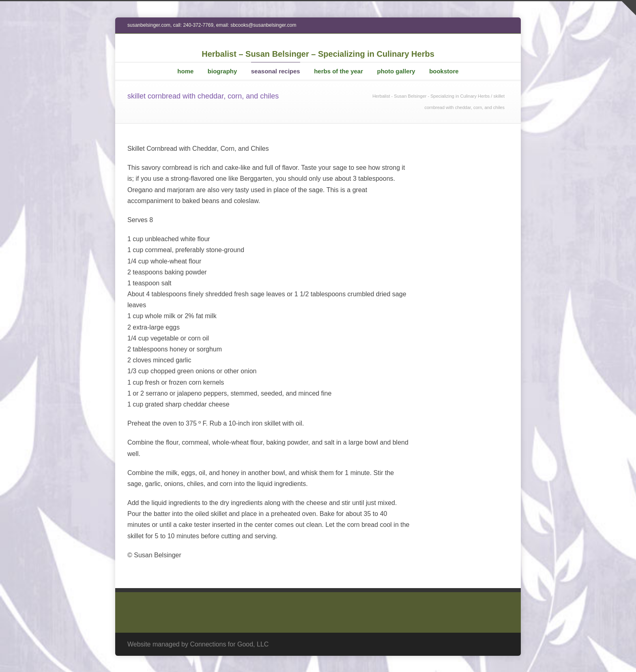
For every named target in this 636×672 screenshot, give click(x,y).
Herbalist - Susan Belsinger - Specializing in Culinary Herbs (431, 96)
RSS (501, 643)
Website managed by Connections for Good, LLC (198, 644)
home (185, 71)
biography (222, 71)
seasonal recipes (276, 71)
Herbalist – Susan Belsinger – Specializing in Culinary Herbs (318, 54)
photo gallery (396, 71)
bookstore (444, 71)
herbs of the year (338, 71)
